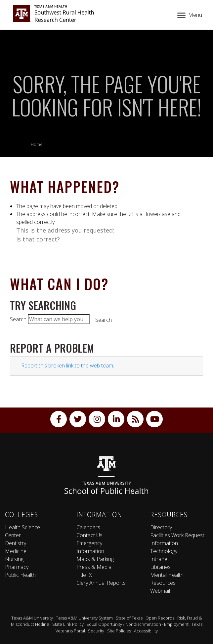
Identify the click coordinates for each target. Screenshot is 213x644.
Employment (176, 624)
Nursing (14, 559)
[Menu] (189, 14)
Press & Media (94, 567)
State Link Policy (68, 624)
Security (96, 631)
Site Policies (119, 631)
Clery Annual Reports (101, 583)
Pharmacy (17, 567)
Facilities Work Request (177, 535)
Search (18, 319)
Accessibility (146, 631)
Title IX (84, 575)
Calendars (88, 527)
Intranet (160, 559)
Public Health (20, 575)
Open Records (160, 618)
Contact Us (89, 535)
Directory (161, 527)
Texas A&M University (32, 618)
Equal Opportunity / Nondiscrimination (124, 624)
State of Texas (129, 618)
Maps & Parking (95, 559)
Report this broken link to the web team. (68, 365)
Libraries (160, 567)
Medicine (16, 551)
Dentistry (16, 543)
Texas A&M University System (84, 618)
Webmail (160, 591)
